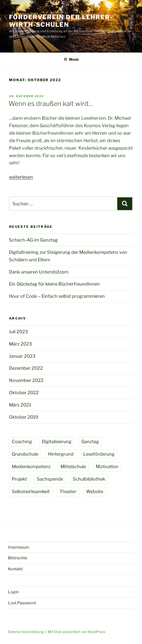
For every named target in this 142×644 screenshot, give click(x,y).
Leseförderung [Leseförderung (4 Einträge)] (99, 454)
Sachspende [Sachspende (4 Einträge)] (50, 479)
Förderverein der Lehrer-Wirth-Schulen (61, 21)
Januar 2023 (22, 356)
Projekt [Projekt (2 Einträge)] (19, 479)
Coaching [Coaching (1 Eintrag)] (22, 442)
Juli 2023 (18, 332)
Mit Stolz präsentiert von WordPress (77, 632)
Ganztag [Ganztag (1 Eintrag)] (90, 442)
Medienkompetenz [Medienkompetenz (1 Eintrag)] (31, 467)
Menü (71, 59)
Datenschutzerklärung (26, 632)
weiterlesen (21, 177)
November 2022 (26, 380)
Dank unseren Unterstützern (39, 272)
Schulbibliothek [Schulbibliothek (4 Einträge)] (89, 479)
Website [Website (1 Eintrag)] (95, 491)
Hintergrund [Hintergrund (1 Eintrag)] (61, 454)
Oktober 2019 (24, 417)
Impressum (19, 547)
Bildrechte (18, 558)
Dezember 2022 (26, 368)
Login (13, 592)
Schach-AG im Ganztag (33, 240)
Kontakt (15, 569)
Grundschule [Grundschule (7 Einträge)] (25, 454)
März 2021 (20, 405)
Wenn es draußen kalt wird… (51, 104)
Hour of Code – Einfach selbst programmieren (57, 296)
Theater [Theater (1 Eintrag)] (68, 491)
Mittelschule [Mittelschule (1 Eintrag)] (73, 467)
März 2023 (20, 344)
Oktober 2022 (24, 393)
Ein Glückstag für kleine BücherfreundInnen (54, 284)
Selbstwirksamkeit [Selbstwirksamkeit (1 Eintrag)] (31, 491)
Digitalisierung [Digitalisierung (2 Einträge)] (57, 442)
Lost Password (22, 603)
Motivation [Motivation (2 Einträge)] (107, 467)
